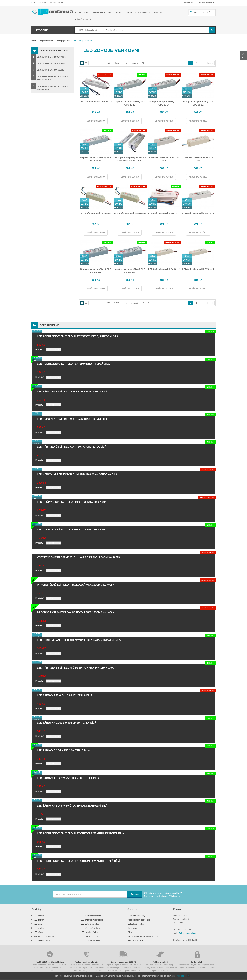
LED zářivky (39, 920)
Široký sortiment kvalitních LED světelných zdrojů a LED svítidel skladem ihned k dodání (50, 961)
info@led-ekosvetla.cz (187, 933)
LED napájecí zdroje (63, 41)
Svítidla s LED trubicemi (44, 936)
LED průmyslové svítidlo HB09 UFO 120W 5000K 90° (71, 502)
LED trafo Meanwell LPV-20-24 (130, 213)
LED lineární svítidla (42, 940)
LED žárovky (39, 916)
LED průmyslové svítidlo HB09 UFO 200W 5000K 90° (71, 530)
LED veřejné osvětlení (90, 924)
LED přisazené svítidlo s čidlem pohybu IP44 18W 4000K (75, 668)
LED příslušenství (45, 41)
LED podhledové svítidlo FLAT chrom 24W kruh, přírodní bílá (81, 833)
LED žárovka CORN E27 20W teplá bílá (63, 751)
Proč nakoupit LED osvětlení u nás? (143, 936)
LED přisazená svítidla (90, 928)
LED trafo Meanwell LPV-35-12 (164, 213)
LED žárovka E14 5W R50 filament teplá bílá (68, 778)
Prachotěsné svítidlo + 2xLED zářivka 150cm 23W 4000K (76, 612)
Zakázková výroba (136, 924)
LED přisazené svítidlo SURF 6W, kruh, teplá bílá (72, 447)
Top (243, 55)
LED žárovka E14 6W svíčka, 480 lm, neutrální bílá (72, 806)
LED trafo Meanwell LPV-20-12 (96, 213)
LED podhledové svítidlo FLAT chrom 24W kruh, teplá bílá (79, 861)
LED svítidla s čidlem (90, 932)
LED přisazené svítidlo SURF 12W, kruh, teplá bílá (72, 392)
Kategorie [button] (41, 30)
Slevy (130, 932)
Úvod (34, 41)
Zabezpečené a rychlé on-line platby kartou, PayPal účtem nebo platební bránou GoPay (197, 960)
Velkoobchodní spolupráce (139, 920)
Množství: (40, 350)
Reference (132, 928)
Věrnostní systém (135, 940)
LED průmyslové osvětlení (92, 920)
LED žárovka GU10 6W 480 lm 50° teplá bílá (67, 723)
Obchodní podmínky (136, 916)
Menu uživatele (205, 3)
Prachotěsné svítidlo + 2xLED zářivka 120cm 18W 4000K (76, 585)
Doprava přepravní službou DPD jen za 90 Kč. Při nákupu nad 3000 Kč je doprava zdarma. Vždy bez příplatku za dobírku (123, 961)
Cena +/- (118, 63)
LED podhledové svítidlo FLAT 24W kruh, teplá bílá (73, 364)
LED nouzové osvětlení (90, 940)
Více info (180, 976)
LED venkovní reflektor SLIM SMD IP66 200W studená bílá (77, 474)
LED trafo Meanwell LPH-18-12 (96, 102)
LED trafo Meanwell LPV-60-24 (198, 269)
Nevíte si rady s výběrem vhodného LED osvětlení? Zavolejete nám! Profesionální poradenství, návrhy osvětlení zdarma (87, 961)
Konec (210, 63)
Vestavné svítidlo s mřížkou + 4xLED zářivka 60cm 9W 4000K (79, 557)
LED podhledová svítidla (91, 916)
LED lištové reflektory (90, 936)
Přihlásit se (188, 3)
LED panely (38, 924)
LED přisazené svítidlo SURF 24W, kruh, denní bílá (72, 419)
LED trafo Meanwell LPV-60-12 (164, 269)
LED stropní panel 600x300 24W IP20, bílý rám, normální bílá (79, 640)
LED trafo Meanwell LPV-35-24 (198, 213)
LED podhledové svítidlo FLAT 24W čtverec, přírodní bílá (78, 336)
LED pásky (38, 932)
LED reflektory (40, 928)
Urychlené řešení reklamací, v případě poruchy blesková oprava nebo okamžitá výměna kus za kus (160, 961)
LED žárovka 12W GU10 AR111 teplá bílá (65, 695)
